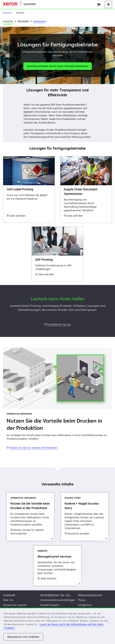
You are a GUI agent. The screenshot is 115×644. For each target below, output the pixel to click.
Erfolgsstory (85, 605)
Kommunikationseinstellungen (58, 600)
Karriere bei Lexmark (15, 605)
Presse (82, 600)
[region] (57, 626)
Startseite (40, 4)
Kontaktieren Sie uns (55, 595)
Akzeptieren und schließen (23, 637)
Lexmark (9, 595)
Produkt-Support (50, 605)
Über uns (8, 600)
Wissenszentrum (90, 595)
